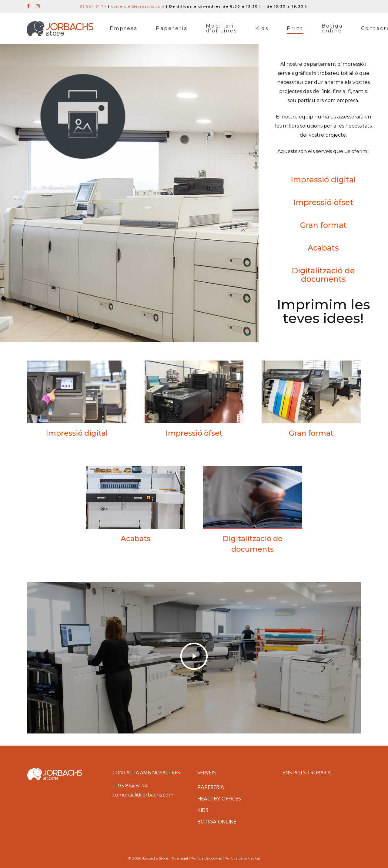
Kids (262, 28)
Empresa (124, 28)
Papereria (172, 28)
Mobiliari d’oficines (221, 28)
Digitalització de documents (323, 275)
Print (295, 28)
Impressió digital (323, 180)
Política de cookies (206, 858)
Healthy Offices (219, 799)
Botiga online (332, 28)
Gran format (323, 225)
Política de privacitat (242, 858)
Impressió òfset (323, 202)
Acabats (323, 248)
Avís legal (180, 858)
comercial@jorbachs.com (138, 6)
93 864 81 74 (93, 6)
